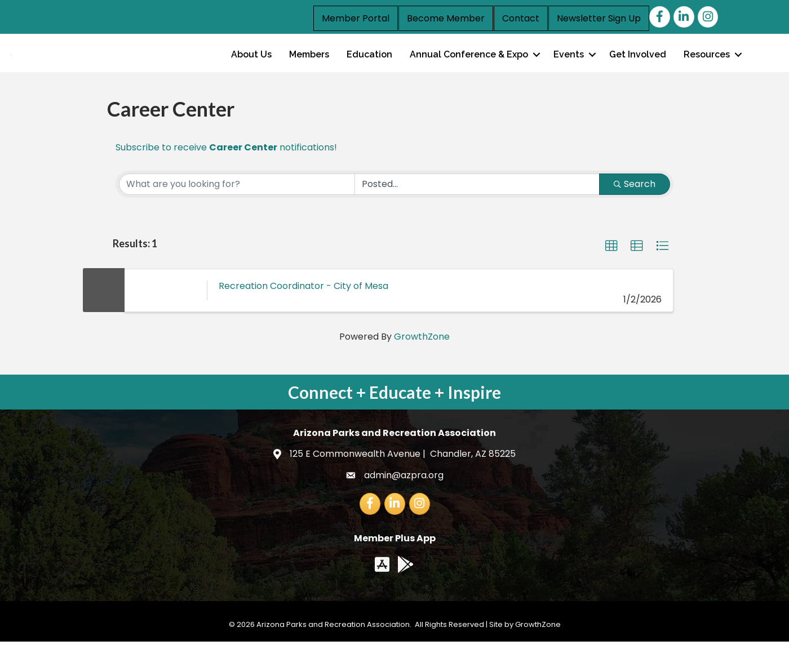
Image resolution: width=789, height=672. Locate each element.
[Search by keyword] (237, 215)
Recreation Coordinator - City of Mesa (303, 316)
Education (369, 70)
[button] (611, 277)
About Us (251, 70)
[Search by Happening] (477, 215)
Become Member (446, 18)
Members (309, 70)
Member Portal (356, 18)
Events (569, 70)
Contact (521, 18)
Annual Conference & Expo (469, 70)
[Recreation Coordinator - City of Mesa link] (166, 320)
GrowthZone (422, 367)
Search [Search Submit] (635, 214)
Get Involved (638, 70)
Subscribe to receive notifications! (226, 178)
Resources (707, 70)
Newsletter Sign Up (599, 18)
